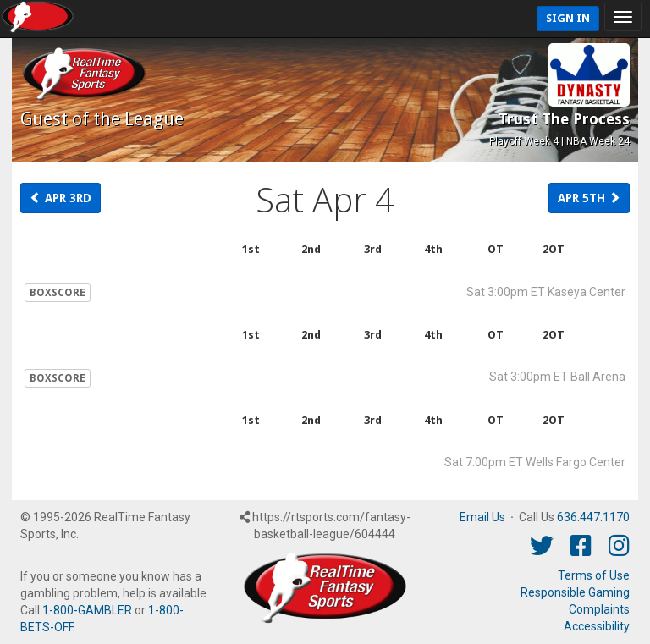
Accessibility (597, 626)
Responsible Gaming (575, 592)
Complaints (599, 609)
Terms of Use (594, 575)
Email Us (482, 517)
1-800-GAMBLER (87, 610)
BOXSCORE (58, 293)
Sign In (568, 18)
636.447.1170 (593, 517)
